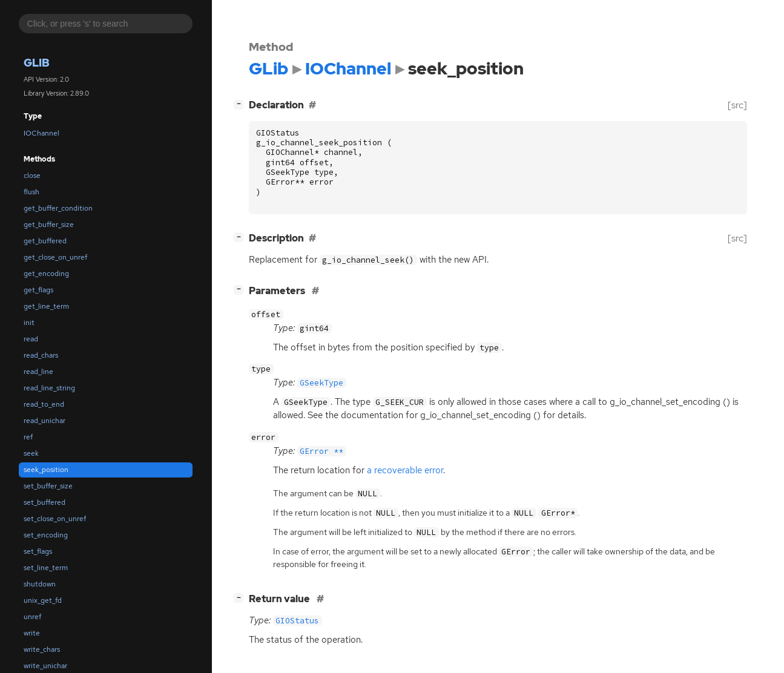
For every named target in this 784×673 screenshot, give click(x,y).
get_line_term (46, 306)
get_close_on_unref (55, 257)
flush (31, 192)
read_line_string (49, 388)
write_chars (42, 649)
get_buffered (45, 241)
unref (32, 617)
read (31, 339)
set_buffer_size (48, 486)
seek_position (46, 470)
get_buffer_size (49, 225)
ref (28, 437)
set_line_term (46, 568)
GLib (37, 63)
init (29, 323)
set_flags (38, 551)
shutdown (40, 584)
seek (31, 453)
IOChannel (41, 133)
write (32, 633)
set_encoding (46, 535)
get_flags (38, 290)
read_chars (41, 355)
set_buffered (44, 502)
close (32, 176)
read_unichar (44, 421)
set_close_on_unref (55, 519)
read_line (38, 372)
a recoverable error (405, 470)
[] (241, 104)
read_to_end (44, 404)
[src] (737, 105)
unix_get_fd (43, 600)
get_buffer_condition (58, 208)
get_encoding (46, 274)
